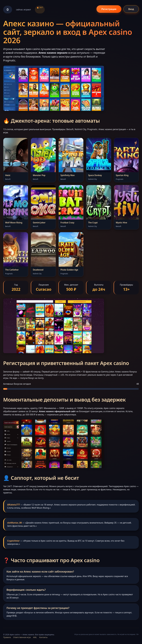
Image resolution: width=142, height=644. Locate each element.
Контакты (43, 637)
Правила (7, 637)
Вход (131, 9)
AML (35, 637)
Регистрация (109, 9)
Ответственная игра (22, 637)
